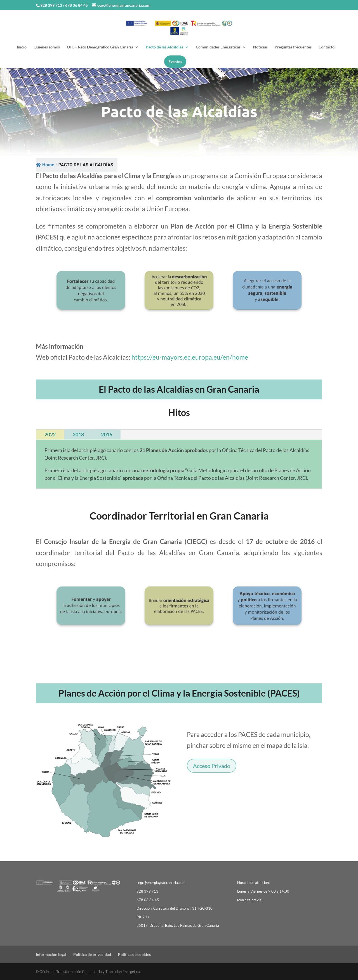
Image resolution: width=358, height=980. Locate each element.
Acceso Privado (212, 766)
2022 (50, 434)
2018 (78, 434)
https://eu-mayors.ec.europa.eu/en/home (190, 357)
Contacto (327, 47)
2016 (107, 434)
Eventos (175, 61)
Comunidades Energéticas (218, 47)
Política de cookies (134, 954)
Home (45, 165)
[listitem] (82, 753)
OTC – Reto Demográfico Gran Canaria (100, 47)
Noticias (260, 47)
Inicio (22, 47)
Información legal (51, 954)
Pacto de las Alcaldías (164, 47)
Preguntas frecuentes (293, 47)
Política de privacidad (92, 954)
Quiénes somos (47, 47)
